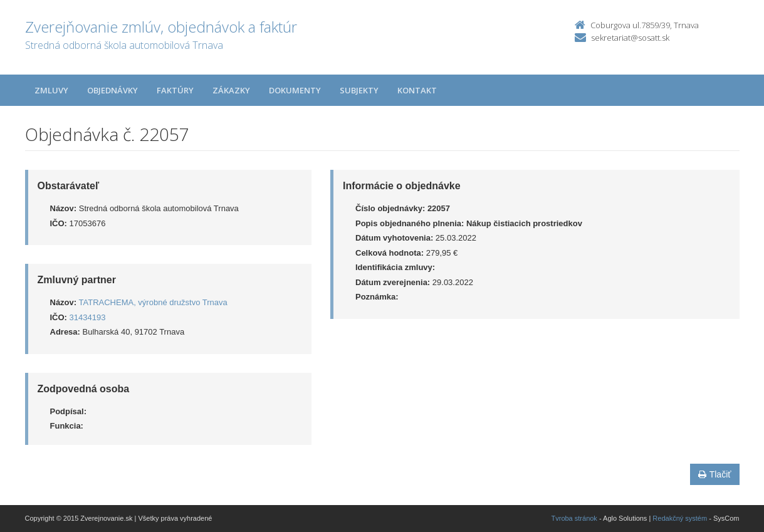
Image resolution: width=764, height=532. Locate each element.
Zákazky (231, 90)
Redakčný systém (680, 518)
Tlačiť (715, 474)
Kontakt (417, 90)
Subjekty (359, 90)
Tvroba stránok (574, 518)
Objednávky (113, 90)
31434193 (88, 317)
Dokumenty (295, 90)
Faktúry (175, 90)
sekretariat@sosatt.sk (630, 38)
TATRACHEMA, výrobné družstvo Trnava (153, 302)
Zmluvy (51, 90)
